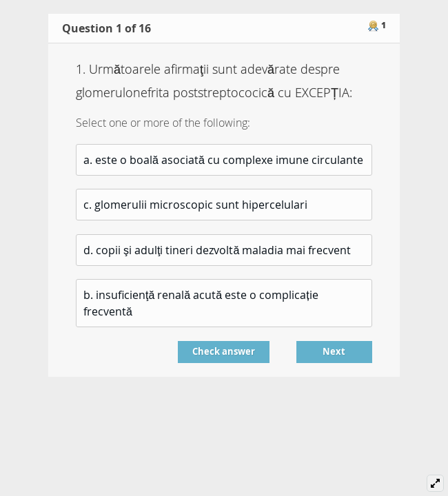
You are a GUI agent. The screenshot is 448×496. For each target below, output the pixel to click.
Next (334, 351)
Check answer (224, 351)
